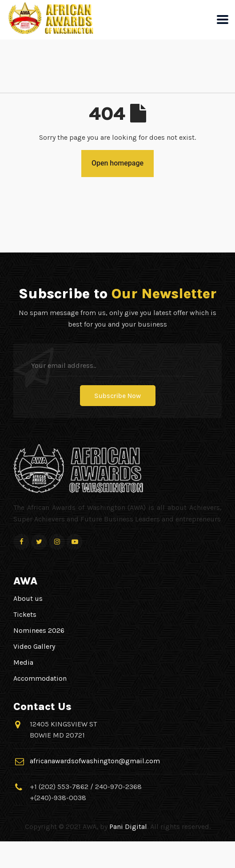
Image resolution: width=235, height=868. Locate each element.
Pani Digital (128, 827)
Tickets (25, 614)
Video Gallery (34, 646)
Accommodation (40, 678)
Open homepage (117, 163)
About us (28, 598)
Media (23, 662)
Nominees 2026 (39, 630)
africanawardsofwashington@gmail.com (95, 761)
